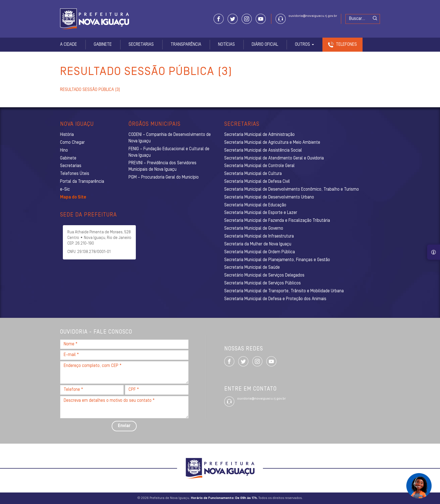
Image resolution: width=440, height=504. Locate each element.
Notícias (226, 45)
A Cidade (68, 45)
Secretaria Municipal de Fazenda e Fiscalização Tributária (277, 221)
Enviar (124, 426)
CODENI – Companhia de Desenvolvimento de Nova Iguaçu (170, 138)
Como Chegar (72, 143)
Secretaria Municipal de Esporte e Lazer (261, 213)
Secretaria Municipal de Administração (259, 135)
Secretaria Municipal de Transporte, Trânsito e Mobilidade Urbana (284, 291)
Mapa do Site (73, 197)
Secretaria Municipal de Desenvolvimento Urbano (269, 197)
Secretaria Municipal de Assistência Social (263, 150)
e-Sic (65, 190)
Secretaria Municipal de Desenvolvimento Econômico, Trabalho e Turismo (292, 190)
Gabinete (103, 45)
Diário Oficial (265, 45)
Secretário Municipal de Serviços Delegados (264, 275)
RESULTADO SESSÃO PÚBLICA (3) (90, 90)
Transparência (186, 45)
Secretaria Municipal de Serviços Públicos (263, 283)
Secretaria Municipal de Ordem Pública (260, 252)
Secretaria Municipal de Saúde (252, 268)
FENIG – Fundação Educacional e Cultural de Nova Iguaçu (169, 152)
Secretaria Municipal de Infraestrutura (259, 236)
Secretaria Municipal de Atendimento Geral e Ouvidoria (274, 158)
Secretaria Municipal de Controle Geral (259, 166)
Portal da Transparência (82, 182)
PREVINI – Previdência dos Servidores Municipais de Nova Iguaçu (162, 166)
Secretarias (141, 45)
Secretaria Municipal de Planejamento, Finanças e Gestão (277, 260)
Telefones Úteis (75, 174)
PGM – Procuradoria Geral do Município (164, 177)
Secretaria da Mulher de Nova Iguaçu (258, 244)
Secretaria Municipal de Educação (255, 205)
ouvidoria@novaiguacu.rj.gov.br (313, 16)
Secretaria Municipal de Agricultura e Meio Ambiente (272, 143)
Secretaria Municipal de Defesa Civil (257, 182)
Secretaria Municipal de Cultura (253, 174)
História (67, 135)
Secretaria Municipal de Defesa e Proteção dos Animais (275, 299)
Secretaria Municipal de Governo (254, 229)
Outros (304, 45)
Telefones (346, 45)
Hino (64, 150)
